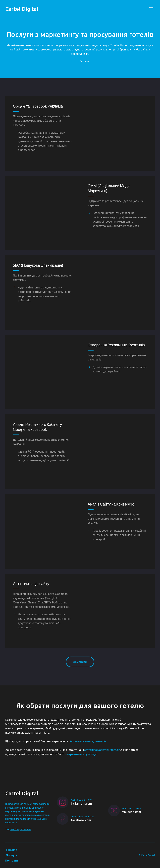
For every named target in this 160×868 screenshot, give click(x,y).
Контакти (12, 860)
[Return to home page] (22, 9)
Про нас (12, 850)
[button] (80, 662)
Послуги (12, 855)
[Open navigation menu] (151, 9)
